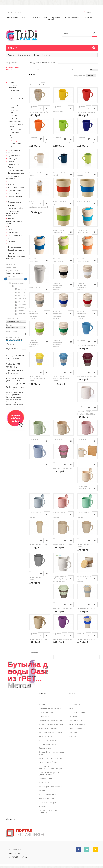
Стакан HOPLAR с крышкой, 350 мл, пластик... (84, 579)
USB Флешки (13, 232)
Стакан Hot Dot (35, 287)
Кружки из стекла (18, 102)
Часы (10, 181)
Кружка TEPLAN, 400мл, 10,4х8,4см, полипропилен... (60, 579)
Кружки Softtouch (18, 96)
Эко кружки (15, 141)
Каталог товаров (24, 55)
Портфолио (56, 17)
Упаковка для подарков (14, 397)
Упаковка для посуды (25, 308)
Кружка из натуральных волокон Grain (58, 109)
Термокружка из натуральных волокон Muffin (37, 378)
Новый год (9, 356)
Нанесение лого (72, 17)
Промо (11, 167)
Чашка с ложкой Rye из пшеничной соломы (84, 488)
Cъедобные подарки (16, 250)
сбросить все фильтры (14, 273)
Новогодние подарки (16, 187)
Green (15, 387)
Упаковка (12, 184)
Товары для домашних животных (48, 811)
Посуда (36, 55)
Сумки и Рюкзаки (15, 156)
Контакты (50, 20)
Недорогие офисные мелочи (13, 367)
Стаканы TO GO (17, 99)
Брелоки (11, 226)
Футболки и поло (15, 202)
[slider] (6, 279)
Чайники (14, 116)
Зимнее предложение (13, 399)
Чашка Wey (81, 463)
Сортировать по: (79, 76)
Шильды (11, 205)
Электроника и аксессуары (50, 732)
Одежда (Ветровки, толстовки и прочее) (51, 753)
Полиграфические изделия (50, 786)
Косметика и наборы (16, 208)
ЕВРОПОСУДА (17, 144)
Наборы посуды (17, 129)
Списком (34, 75)
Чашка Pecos (34, 439)
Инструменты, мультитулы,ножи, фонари (13, 213)
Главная (11, 55)
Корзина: (90, 12)
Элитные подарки (15, 247)
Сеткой (31, 75)
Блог (24, 17)
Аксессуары (16, 147)
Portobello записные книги (14, 392)
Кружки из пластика (24, 292)
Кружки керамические (25, 289)
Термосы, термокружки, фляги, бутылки (14, 221)
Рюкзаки (9, 402)
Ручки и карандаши (16, 190)
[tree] (16, 299)
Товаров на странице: (80, 70)
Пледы (11, 229)
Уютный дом (13, 158)
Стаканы (14, 138)
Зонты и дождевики (16, 170)
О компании (13, 17)
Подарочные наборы (16, 244)
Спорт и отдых (14, 193)
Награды (11, 241)
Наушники (16, 390)
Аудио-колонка (18, 404)
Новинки (11, 253)
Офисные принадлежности (50, 720)
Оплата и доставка (39, 17)
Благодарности (76, 728)
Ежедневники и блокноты (50, 708)
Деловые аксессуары (16, 173)
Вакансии (88, 17)
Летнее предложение (14, 394)
